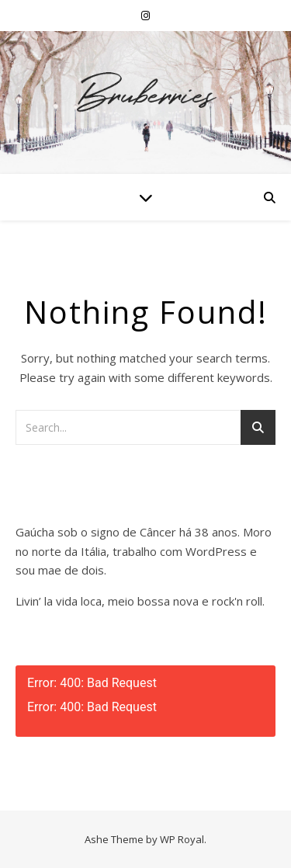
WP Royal (182, 839)
